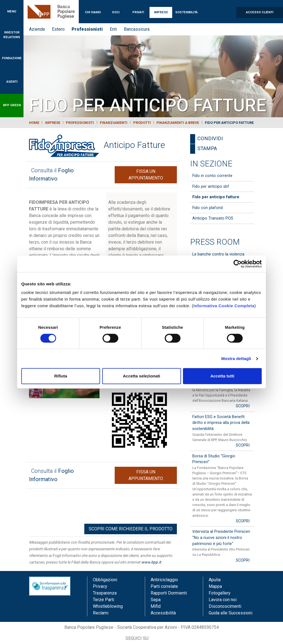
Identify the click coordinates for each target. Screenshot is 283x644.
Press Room (215, 242)
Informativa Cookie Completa (224, 306)
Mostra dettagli (236, 358)
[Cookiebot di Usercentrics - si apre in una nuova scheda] (238, 264)
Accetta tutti (222, 376)
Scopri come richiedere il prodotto (131, 529)
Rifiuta (61, 376)
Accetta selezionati (141, 376)
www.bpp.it (151, 562)
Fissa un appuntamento (146, 175)
